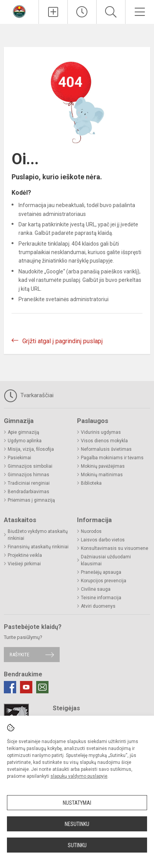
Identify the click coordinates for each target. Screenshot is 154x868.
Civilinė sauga (96, 589)
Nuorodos (91, 531)
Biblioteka (91, 483)
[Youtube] (26, 687)
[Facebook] (10, 687)
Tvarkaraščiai (29, 396)
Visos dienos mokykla (104, 441)
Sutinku (77, 845)
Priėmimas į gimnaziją (31, 500)
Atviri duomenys (98, 606)
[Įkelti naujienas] (53, 12)
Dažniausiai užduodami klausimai (106, 560)
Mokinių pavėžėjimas (103, 466)
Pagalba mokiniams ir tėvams (112, 458)
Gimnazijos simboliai (30, 466)
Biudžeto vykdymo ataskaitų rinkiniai (38, 535)
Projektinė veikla (25, 555)
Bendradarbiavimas (28, 492)
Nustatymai (77, 803)
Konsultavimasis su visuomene (115, 548)
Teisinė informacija (101, 598)
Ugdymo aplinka (25, 441)
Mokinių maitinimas (102, 475)
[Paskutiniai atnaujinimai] (82, 12)
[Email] (42, 687)
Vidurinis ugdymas (101, 432)
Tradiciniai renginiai (29, 483)
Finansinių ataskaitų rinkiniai (38, 547)
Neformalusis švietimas (106, 449)
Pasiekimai (19, 458)
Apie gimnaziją (23, 432)
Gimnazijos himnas (28, 475)
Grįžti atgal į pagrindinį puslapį (63, 341)
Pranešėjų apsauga (101, 572)
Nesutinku (77, 824)
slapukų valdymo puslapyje (79, 776)
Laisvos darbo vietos (103, 540)
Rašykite (19, 655)
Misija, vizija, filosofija (31, 449)
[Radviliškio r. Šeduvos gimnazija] (19, 11)
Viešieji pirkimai (24, 564)
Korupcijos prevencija (104, 581)
